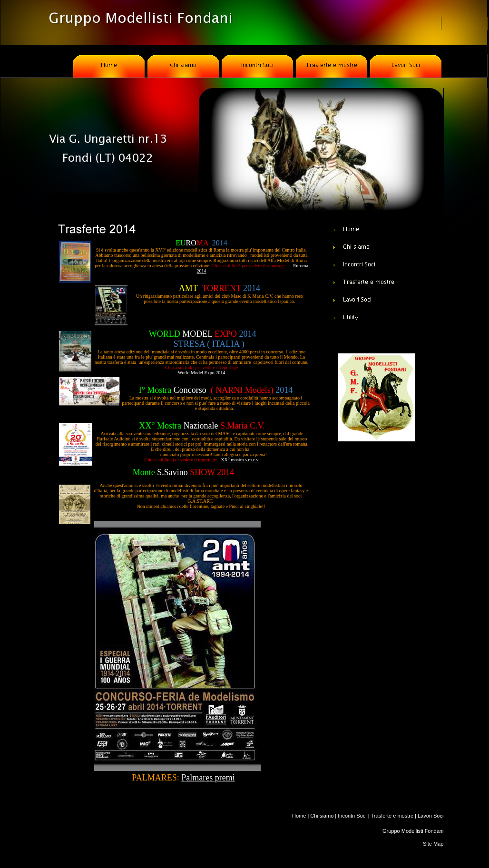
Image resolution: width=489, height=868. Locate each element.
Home (299, 816)
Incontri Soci (352, 816)
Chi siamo (322, 816)
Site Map (433, 844)
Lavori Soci (430, 816)
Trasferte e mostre (392, 816)
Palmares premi (208, 778)
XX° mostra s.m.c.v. (240, 460)
